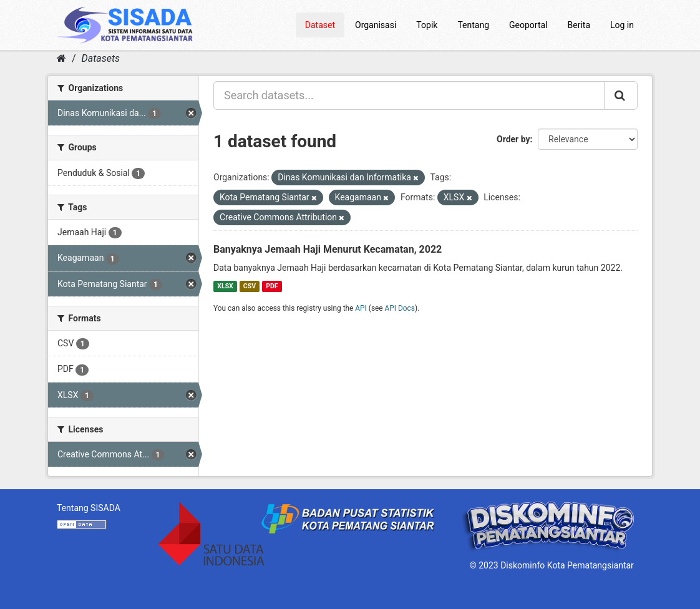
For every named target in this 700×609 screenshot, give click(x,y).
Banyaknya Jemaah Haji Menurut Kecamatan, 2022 (328, 249)
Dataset (320, 25)
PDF (272, 286)
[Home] (61, 58)
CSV (250, 286)
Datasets (101, 58)
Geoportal (528, 25)
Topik (427, 25)
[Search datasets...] (409, 95)
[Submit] (621, 95)
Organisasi (376, 25)
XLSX (225, 286)
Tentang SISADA (89, 508)
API (361, 308)
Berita (579, 25)
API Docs (400, 308)
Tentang (473, 25)
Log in (622, 25)
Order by (513, 139)
